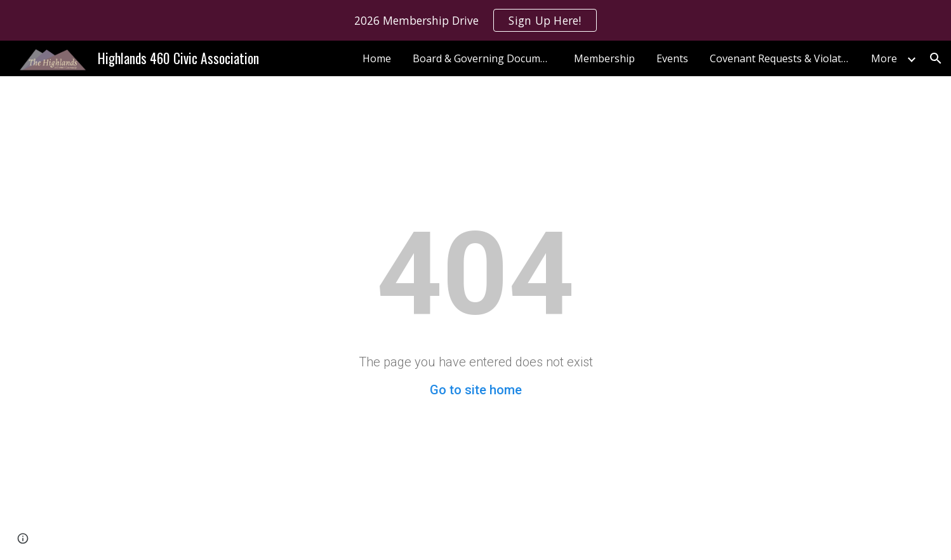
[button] (936, 58)
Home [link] (377, 58)
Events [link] (672, 58)
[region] (475, 20)
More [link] (884, 58)
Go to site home (476, 390)
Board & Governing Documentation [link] (486, 58)
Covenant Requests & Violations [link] (783, 58)
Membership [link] (604, 58)
